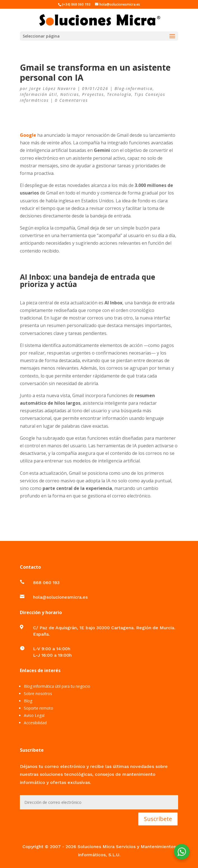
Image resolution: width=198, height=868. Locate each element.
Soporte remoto (39, 708)
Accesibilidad (35, 723)
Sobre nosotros (38, 694)
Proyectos (93, 94)
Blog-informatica (134, 88)
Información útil (39, 94)
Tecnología (119, 94)
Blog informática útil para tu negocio (57, 686)
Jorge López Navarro (53, 88)
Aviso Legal (34, 715)
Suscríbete (158, 819)
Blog (28, 701)
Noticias (70, 94)
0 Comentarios (71, 100)
